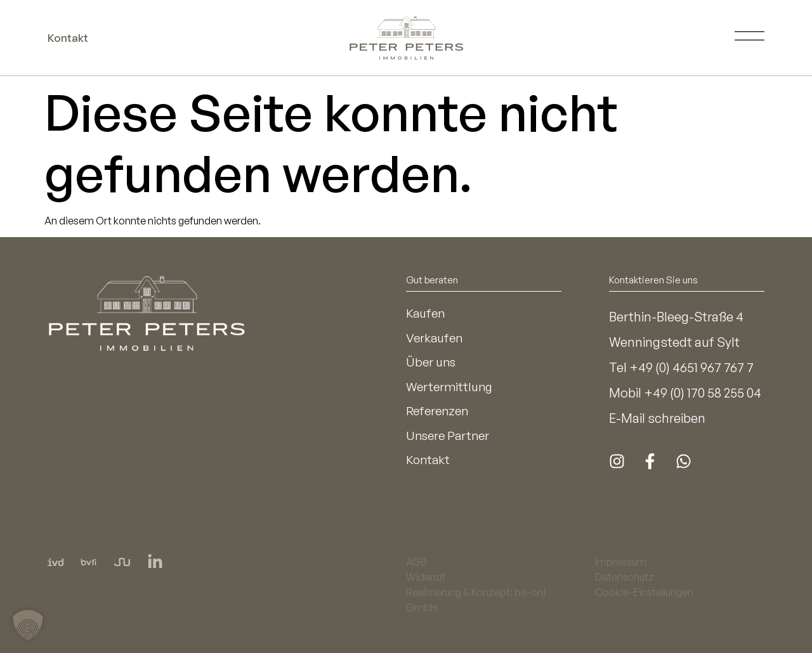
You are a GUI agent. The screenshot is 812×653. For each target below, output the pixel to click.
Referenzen (439, 415)
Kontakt (429, 466)
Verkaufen (435, 339)
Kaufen (427, 314)
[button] (28, 625)
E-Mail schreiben (657, 418)
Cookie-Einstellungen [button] (644, 592)
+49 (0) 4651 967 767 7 (691, 367)
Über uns (432, 364)
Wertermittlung (451, 390)
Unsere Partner (450, 440)
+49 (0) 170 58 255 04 (703, 393)
